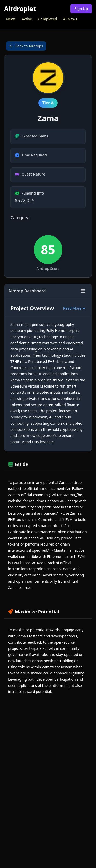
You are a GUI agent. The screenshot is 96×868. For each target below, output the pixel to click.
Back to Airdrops (26, 46)
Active (27, 19)
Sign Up (81, 9)
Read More (74, 308)
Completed (47, 19)
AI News (70, 19)
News (11, 19)
